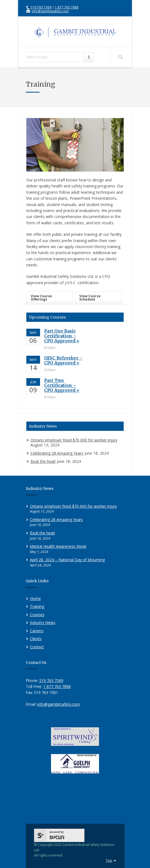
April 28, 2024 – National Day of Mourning (67, 560)
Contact (37, 647)
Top (109, 860)
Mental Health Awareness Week (58, 546)
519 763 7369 (41, 7)
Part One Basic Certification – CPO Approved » (62, 336)
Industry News (43, 623)
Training (37, 606)
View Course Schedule (90, 298)
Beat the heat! (43, 461)
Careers (37, 631)
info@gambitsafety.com (50, 11)
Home (35, 598)
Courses (37, 615)
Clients (36, 639)
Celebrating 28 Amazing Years (57, 453)
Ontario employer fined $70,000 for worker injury (74, 440)
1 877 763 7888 (67, 7)
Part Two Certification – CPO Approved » (62, 385)
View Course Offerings (41, 298)
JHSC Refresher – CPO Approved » (63, 361)
